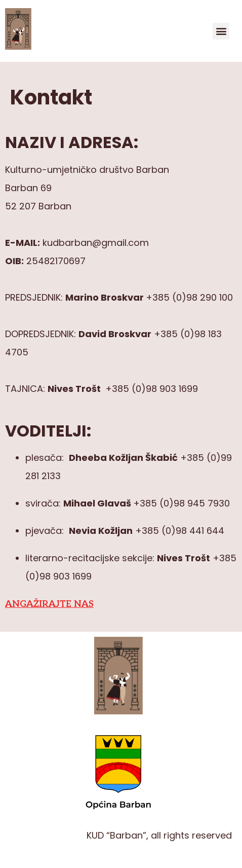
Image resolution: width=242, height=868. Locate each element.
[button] (221, 31)
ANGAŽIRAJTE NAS (49, 604)
